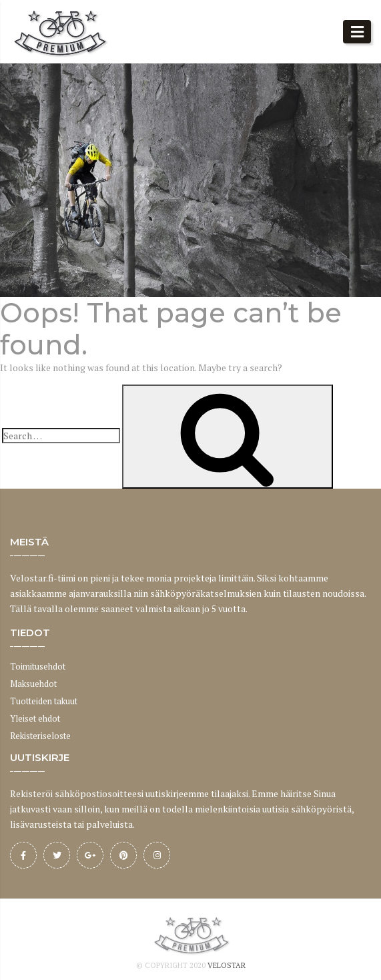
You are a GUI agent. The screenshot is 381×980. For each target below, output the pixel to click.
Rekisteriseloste (40, 736)
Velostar (227, 965)
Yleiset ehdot (35, 718)
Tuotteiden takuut (44, 701)
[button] (357, 32)
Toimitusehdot (38, 666)
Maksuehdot (33, 684)
